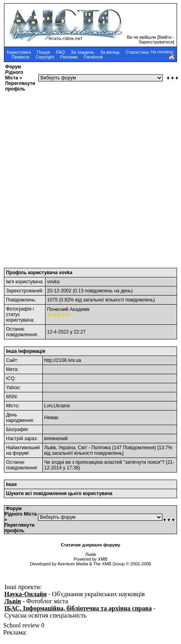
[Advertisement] (84, 177)
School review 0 (24, 625)
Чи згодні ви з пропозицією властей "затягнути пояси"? (105, 462)
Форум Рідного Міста (14, 72)
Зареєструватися (156, 42)
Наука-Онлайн (26, 594)
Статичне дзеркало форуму (90, 545)
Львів (13, 601)
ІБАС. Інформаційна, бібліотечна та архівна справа (78, 608)
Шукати (15, 493)
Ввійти (165, 37)
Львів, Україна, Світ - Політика (78, 448)
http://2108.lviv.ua (63, 360)
